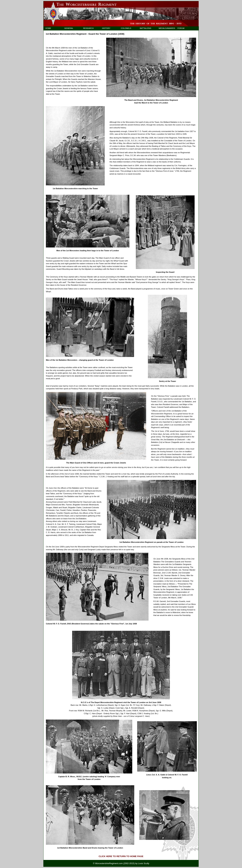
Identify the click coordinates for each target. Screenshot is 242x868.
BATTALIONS (146, 28)
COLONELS (126, 28)
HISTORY (106, 28)
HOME (48, 28)
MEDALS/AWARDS (165, 28)
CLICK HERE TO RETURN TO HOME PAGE (121, 856)
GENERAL (69, 28)
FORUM (181, 28)
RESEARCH (88, 28)
